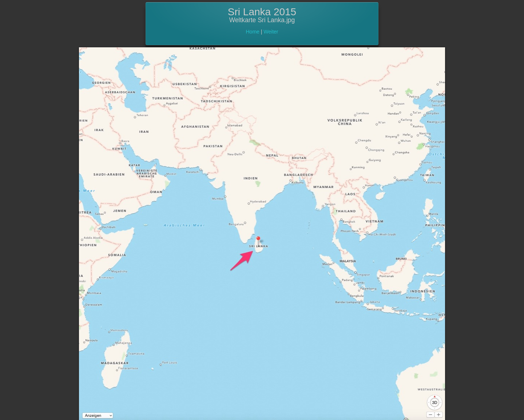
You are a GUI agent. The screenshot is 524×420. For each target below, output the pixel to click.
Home (253, 32)
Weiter (271, 32)
